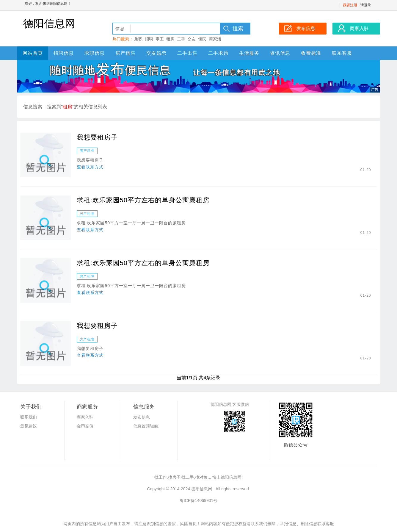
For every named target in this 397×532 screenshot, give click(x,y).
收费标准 (311, 53)
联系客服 (342, 53)
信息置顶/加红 (146, 426)
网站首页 (33, 53)
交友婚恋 (156, 53)
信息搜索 (33, 107)
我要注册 (350, 5)
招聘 (149, 39)
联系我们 (29, 417)
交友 (192, 39)
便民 (202, 39)
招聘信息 (64, 53)
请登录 (366, 5)
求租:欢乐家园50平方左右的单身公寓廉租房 (143, 200)
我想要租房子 (97, 137)
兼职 (138, 39)
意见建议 (29, 426)
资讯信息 (280, 53)
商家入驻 (85, 417)
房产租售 (125, 53)
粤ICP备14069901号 (199, 500)
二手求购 (218, 53)
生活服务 (249, 53)
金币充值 (85, 426)
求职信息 (95, 53)
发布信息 (142, 417)
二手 (181, 39)
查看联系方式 (90, 167)
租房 (170, 39)
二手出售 (187, 53)
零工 (160, 39)
